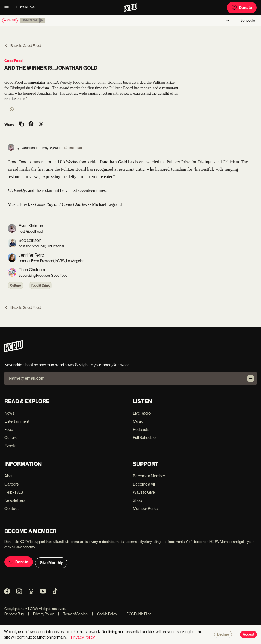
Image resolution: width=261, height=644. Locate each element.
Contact (12, 508)
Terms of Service (73, 614)
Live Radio (142, 413)
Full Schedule (144, 438)
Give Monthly (51, 563)
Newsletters (15, 500)
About (10, 476)
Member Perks (145, 508)
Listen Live (25, 7)
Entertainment (17, 421)
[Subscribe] (251, 378)
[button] (32, 20)
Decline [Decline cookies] (223, 634)
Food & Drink (41, 285)
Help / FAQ (14, 492)
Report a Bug (14, 614)
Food (9, 429)
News (9, 413)
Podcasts (141, 429)
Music (138, 421)
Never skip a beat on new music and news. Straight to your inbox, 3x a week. (67, 365)
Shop (137, 500)
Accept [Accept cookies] (248, 634)
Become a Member (149, 476)
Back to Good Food (23, 46)
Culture (16, 285)
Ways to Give (144, 492)
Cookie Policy (105, 614)
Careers (11, 484)
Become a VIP (145, 484)
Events (10, 446)
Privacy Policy (41, 614)
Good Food (13, 61)
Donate (242, 8)
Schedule (248, 21)
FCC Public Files (136, 614)
